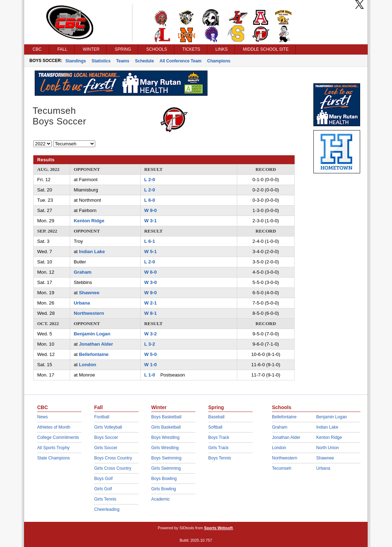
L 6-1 (150, 241)
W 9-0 (150, 210)
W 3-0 (150, 282)
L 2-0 (150, 180)
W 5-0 (150, 354)
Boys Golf (103, 479)
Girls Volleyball (108, 427)
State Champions (53, 458)
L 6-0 (150, 200)
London (88, 365)
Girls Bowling (164, 489)
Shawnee (89, 293)
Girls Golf (103, 489)
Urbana (82, 303)
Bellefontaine (94, 354)
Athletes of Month (54, 427)
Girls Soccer (106, 448)
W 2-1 (150, 303)
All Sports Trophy (53, 448)
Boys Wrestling (165, 437)
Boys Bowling (164, 479)
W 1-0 (150, 365)
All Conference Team (181, 61)
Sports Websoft (218, 528)
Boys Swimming (166, 458)
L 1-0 (150, 375)
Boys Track (219, 437)
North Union (328, 448)
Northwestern (89, 313)
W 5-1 (150, 252)
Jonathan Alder (96, 344)
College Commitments (58, 437)
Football (102, 417)
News (42, 417)
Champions (219, 61)
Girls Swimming (166, 468)
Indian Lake (92, 252)
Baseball (216, 417)
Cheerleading (107, 509)
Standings (76, 61)
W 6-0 (150, 272)
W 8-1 (150, 313)
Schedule (144, 61)
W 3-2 (150, 334)
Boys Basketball (166, 417)
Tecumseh (282, 468)
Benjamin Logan (92, 334)
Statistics (101, 61)
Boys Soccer (106, 437)
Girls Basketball (166, 427)
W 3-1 (150, 221)
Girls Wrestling (165, 448)
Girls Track (218, 448)
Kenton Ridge (89, 221)
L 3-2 (150, 344)
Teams (123, 61)
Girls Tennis (105, 499)
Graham (83, 272)
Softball (215, 427)
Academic (161, 499)
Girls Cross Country (113, 468)
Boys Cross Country (113, 458)
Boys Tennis (220, 458)
